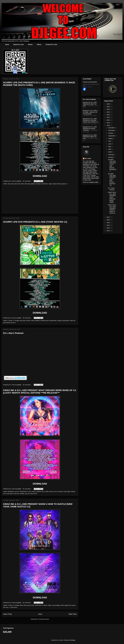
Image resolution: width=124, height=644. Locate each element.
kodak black (53, 321)
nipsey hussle (57, 184)
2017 (108, 217)
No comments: (27, 181)
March (110, 152)
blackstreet (11, 491)
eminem (28, 321)
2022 (108, 115)
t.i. (67, 184)
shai (31, 494)
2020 (108, 120)
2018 (108, 125)
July (110, 141)
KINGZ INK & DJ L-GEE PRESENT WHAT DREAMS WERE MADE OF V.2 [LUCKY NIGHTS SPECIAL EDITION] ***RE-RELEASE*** (40, 392)
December (112, 128)
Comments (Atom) (44, 619)
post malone (7, 323)
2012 (108, 231)
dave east (17, 184)
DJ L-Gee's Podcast (13, 333)
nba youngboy (56, 605)
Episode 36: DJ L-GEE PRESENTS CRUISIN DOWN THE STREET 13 (90, 120)
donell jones (23, 491)
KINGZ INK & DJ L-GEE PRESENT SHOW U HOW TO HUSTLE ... (112, 209)
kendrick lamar (45, 321)
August (111, 138)
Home (7, 44)
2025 (108, 107)
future (33, 321)
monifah (22, 494)
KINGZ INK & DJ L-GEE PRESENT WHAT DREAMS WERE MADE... (112, 197)
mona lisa (16, 494)
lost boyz (60, 491)
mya (26, 494)
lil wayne (38, 184)
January (111, 157)
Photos (30, 44)
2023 (108, 112)
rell (29, 494)
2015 (108, 223)
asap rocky (11, 184)
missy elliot (10, 494)
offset (62, 605)
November (112, 130)
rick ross (6, 607)
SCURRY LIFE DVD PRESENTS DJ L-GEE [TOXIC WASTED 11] (35, 222)
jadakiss (33, 184)
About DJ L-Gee (19, 44)
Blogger (73, 640)
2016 (108, 220)
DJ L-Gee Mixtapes (87, 87)
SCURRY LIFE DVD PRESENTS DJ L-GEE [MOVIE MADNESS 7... (112, 165)
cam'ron (17, 491)
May (110, 146)
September (112, 136)
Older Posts (73, 614)
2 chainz (10, 321)
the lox (35, 494)
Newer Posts (7, 614)
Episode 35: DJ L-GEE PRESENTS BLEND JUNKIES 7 (90, 129)
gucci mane (31, 605)
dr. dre (29, 491)
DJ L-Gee (88, 158)
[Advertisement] (40, 200)
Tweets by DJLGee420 (90, 82)
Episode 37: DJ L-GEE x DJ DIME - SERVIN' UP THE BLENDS (90, 112)
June (110, 144)
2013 (108, 228)
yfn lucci (13, 323)
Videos (39, 44)
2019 (108, 123)
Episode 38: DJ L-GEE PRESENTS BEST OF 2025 (90, 104)
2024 (108, 109)
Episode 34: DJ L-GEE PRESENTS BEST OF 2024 (90, 137)
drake (22, 184)
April (110, 149)
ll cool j (55, 491)
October (111, 133)
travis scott (14, 607)
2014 (108, 225)
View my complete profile (90, 182)
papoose (64, 184)
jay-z (43, 491)
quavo (74, 605)
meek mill (72, 321)
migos (50, 184)
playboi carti (68, 605)
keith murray (49, 491)
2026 (108, 104)
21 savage (16, 321)
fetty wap (27, 184)
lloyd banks (45, 184)
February (111, 155)
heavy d (34, 491)
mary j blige (67, 491)
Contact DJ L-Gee (51, 44)
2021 (108, 117)
